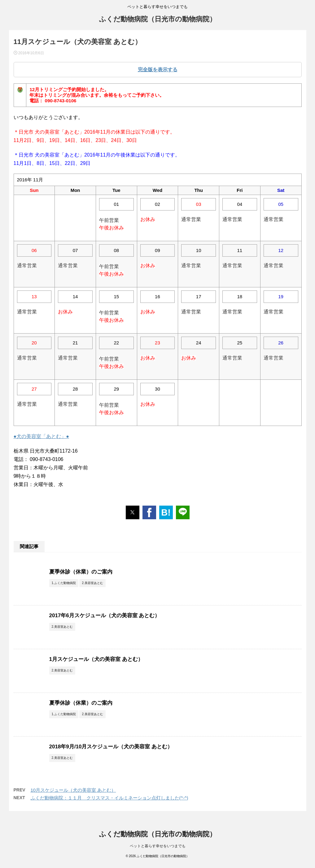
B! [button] (166, 512)
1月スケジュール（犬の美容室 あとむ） (96, 659)
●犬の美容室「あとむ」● (41, 436)
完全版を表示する (158, 70)
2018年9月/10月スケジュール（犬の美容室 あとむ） (111, 747)
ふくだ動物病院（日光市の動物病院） (158, 19)
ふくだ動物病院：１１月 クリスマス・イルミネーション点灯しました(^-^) (109, 798)
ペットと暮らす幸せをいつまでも (158, 846)
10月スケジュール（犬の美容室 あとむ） (73, 790)
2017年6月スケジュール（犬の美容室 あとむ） (105, 616)
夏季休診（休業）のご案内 (81, 572)
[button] (133, 512)
